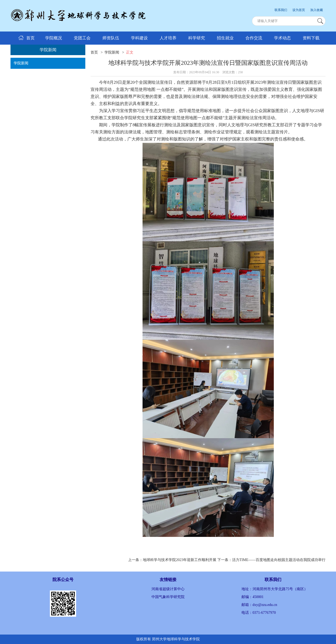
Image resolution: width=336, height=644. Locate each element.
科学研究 (197, 38)
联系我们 (281, 10)
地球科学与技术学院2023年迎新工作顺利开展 (180, 560)
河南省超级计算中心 (168, 589)
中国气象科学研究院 (168, 597)
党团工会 (82, 38)
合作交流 (254, 38)
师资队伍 (111, 38)
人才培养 (168, 38)
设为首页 (299, 10)
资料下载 (311, 38)
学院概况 (54, 38)
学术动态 (282, 38)
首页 (94, 52)
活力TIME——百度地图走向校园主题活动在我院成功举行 (279, 560)
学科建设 (139, 38)
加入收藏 (317, 10)
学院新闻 (21, 63)
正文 (130, 52)
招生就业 (225, 38)
